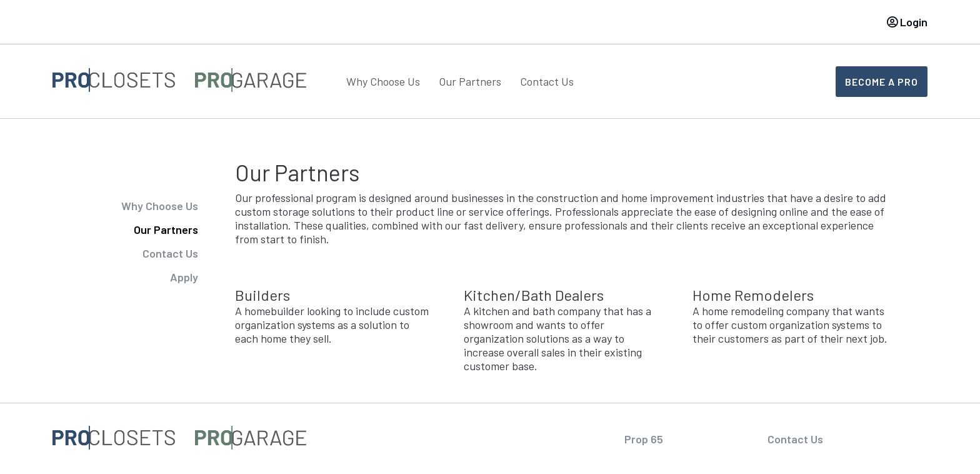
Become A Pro (882, 82)
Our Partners (470, 81)
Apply (184, 277)
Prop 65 (644, 439)
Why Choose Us (383, 81)
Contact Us (547, 81)
